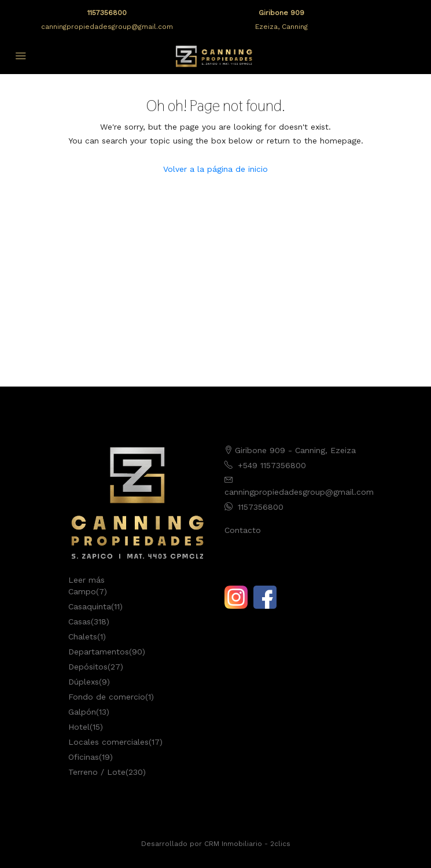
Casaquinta (90, 606)
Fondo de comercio (107, 697)
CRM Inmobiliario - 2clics (247, 844)
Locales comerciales (108, 742)
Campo (82, 591)
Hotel (79, 727)
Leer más (86, 580)
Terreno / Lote (97, 772)
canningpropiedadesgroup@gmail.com (107, 27)
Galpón (82, 712)
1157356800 (107, 13)
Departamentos (99, 652)
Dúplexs (84, 682)
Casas (80, 621)
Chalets (83, 637)
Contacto (243, 530)
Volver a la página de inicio (215, 169)
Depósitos (88, 667)
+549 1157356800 (272, 465)
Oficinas (84, 757)
